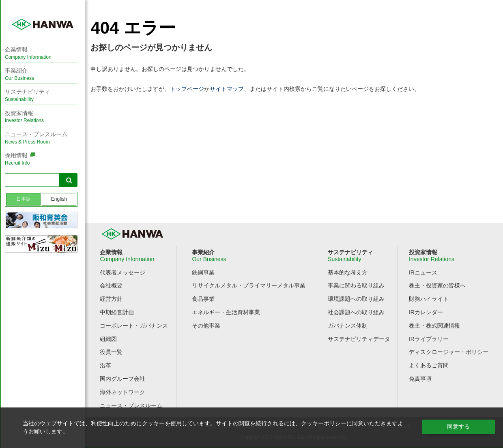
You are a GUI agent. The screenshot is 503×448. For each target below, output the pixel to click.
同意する (458, 427)
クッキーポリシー (324, 423)
